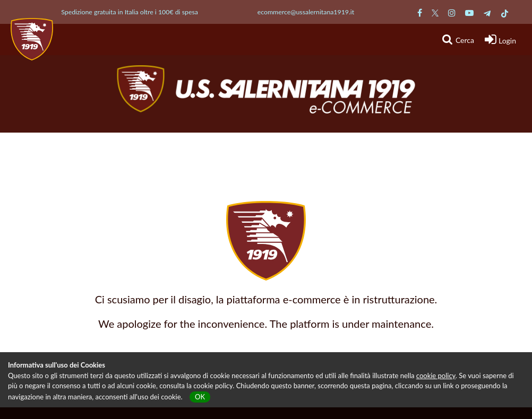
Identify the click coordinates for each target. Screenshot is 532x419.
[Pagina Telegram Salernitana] (487, 12)
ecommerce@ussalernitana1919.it (306, 12)
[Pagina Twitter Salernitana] (435, 12)
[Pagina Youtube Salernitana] (469, 12)
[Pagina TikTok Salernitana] (505, 12)
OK (200, 397)
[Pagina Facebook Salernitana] (420, 12)
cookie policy (436, 376)
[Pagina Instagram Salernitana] (452, 12)
